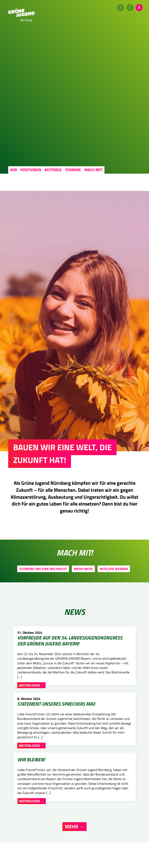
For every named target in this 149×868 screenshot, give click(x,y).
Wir (13, 170)
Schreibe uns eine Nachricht (43, 569)
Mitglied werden (114, 569)
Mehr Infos (83, 569)
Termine (73, 170)
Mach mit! (94, 170)
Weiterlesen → (27, 760)
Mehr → (74, 781)
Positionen (31, 170)
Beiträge (53, 170)
